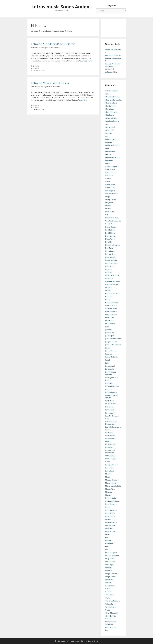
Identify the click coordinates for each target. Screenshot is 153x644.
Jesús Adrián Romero (113, 339)
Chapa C (108, 197)
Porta (107, 537)
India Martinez (111, 315)
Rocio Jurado (110, 562)
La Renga (109, 389)
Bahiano (108, 142)
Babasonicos (110, 139)
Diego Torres (110, 239)
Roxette (108, 568)
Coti (107, 215)
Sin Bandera (110, 586)
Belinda (108, 154)
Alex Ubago (110, 109)
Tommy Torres (111, 607)
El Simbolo (109, 278)
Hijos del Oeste (111, 312)
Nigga (108, 507)
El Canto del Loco (112, 275)
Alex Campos (110, 106)
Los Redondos (111, 456)
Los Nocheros (111, 444)
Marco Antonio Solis (113, 486)
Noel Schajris (110, 513)
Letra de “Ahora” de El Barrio (50, 83)
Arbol (107, 124)
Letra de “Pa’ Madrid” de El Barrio (53, 44)
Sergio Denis (110, 577)
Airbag (108, 94)
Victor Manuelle (111, 613)
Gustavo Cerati (111, 308)
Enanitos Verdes (112, 284)
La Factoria (110, 369)
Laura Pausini (110, 404)
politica (108, 72)
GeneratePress (93, 641)
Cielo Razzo (110, 212)
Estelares (109, 287)
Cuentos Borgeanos (113, 221)
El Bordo (109, 272)
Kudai (107, 360)
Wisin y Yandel (111, 627)
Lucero (108, 462)
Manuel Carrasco (112, 480)
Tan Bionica (110, 595)
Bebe (107, 148)
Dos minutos (110, 251)
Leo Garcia (109, 407)
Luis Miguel (110, 471)
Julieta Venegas (111, 351)
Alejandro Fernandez (113, 100)
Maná (107, 477)
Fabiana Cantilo (111, 293)
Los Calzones (110, 436)
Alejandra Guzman (112, 97)
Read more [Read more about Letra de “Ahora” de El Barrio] (82, 100)
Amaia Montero (111, 118)
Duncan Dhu (110, 254)
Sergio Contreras (112, 574)
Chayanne (109, 203)
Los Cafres (109, 432)
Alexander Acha (111, 112)
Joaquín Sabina (111, 342)
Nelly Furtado (110, 498)
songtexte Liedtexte (113, 50)
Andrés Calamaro (112, 121)
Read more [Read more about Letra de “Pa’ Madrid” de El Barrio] (87, 61)
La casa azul (110, 366)
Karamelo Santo (111, 357)
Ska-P (107, 589)
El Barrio (36, 66)
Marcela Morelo (111, 483)
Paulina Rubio (111, 531)
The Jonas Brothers (113, 601)
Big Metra (109, 160)
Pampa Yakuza (111, 522)
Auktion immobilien (113, 58)
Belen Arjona (110, 151)
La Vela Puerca (111, 392)
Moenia (108, 495)
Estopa (108, 290)
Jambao (108, 330)
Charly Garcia (110, 200)
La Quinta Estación (113, 386)
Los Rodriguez (111, 459)
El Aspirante (110, 266)
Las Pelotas (110, 401)
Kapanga (109, 354)
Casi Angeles (110, 191)
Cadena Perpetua (112, 166)
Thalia (108, 598)
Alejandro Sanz (111, 103)
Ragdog (108, 540)
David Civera (110, 233)
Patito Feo (109, 528)
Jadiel (107, 327)
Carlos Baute (110, 185)
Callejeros (109, 175)
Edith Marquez (111, 257)
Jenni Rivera (110, 333)
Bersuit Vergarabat (113, 157)
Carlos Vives (110, 188)
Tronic (108, 610)
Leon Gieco (110, 410)
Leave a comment (39, 70)
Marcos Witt (110, 489)
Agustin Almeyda (112, 91)
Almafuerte (110, 115)
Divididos (109, 242)
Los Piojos (109, 447)
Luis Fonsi (109, 468)
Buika (107, 163)
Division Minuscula (113, 245)
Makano (108, 474)
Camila (108, 178)
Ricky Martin (110, 558)
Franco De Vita (111, 305)
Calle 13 (108, 172)
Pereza (108, 534)
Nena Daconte (111, 504)
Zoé (107, 630)
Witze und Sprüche (113, 55)
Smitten (108, 592)
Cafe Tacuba (110, 169)
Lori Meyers (110, 413)
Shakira (108, 583)
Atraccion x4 (110, 127)
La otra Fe (109, 383)
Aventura (109, 133)
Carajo (108, 181)
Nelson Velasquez (112, 501)
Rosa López (110, 565)
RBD (107, 546)
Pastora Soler (110, 525)
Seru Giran (109, 580)
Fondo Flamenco (112, 302)
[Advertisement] (114, 27)
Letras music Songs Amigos (62, 7)
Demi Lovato (110, 236)
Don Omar (109, 248)
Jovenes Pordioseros (113, 345)
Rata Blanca (110, 543)
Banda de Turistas (112, 145)
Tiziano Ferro (110, 604)
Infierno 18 (110, 318)
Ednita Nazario (111, 260)
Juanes (108, 348)
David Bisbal (110, 230)
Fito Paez (109, 296)
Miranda (109, 492)
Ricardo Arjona (111, 552)
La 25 (107, 363)
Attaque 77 (110, 130)
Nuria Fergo (110, 516)
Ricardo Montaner (112, 556)
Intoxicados (110, 321)
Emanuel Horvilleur (113, 281)
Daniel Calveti (111, 227)
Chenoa (108, 206)
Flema (108, 299)
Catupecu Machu (112, 194)
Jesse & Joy (109, 336)
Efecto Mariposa (112, 263)
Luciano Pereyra (111, 465)
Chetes (108, 209)
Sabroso (108, 571)
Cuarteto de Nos (112, 218)
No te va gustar (111, 510)
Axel (107, 136)
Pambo (108, 519)
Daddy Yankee (111, 224)
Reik (107, 549)
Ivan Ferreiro (110, 324)
